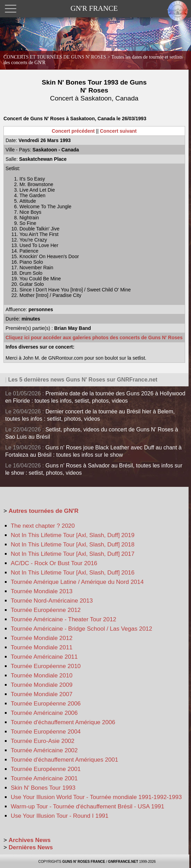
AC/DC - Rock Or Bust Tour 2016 (54, 563)
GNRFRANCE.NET (123, 862)
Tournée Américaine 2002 (44, 750)
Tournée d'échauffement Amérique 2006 (63, 722)
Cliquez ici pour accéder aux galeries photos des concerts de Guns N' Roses (94, 337)
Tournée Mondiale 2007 (42, 694)
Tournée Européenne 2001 (46, 769)
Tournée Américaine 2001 (44, 778)
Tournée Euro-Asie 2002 (43, 741)
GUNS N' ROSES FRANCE (84, 862)
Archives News (30, 840)
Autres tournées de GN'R (44, 511)
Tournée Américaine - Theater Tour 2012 (64, 619)
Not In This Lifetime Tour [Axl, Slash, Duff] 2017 (73, 554)
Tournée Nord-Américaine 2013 (52, 601)
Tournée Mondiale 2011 (42, 647)
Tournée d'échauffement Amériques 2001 (64, 760)
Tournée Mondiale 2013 (42, 591)
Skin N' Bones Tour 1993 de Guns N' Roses (94, 90)
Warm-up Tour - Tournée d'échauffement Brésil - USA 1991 (88, 806)
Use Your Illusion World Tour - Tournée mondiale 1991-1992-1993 (96, 797)
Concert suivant (118, 131)
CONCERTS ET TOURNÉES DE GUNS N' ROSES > (93, 60)
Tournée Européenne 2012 (46, 610)
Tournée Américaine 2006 (44, 713)
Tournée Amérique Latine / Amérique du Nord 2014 (77, 582)
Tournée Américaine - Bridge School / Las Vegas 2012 (81, 629)
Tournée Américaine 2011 (44, 657)
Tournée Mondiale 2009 (42, 685)
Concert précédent (73, 131)
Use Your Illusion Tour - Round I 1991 (60, 816)
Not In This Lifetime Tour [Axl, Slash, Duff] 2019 (73, 535)
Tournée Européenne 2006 (46, 704)
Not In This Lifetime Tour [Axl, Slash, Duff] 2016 (73, 573)
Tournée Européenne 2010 (46, 666)
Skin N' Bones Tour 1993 (43, 788)
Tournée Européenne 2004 (46, 732)
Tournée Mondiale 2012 (42, 638)
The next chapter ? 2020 (43, 526)
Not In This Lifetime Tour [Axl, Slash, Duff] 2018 (73, 545)
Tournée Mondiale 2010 (42, 676)
